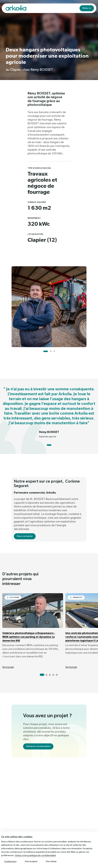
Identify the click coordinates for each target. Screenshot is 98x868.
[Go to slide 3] (54, 351)
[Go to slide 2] (51, 351)
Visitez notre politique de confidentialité (35, 856)
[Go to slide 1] (46, 351)
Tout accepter (31, 862)
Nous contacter (25, 536)
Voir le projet (8, 667)
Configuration (10, 862)
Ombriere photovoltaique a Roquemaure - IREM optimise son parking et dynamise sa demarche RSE (29, 637)
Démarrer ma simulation (38, 746)
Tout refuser (51, 862)
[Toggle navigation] (87, 8)
